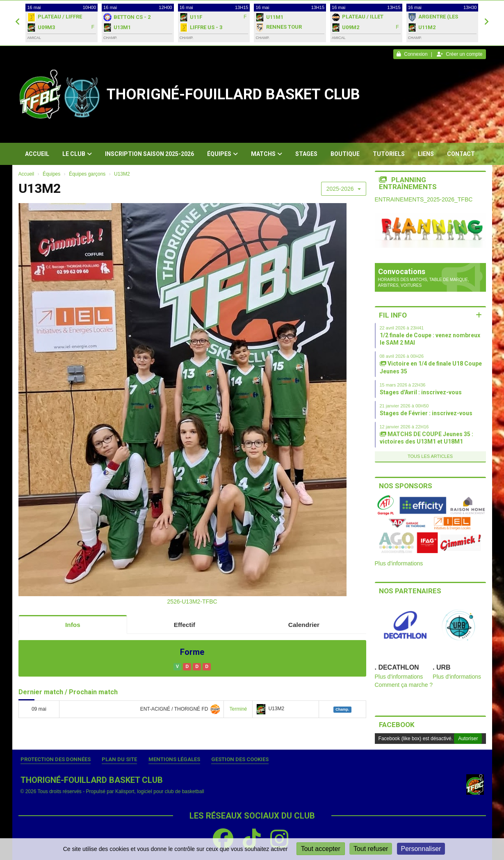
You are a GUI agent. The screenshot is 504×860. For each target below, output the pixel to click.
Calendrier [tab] (304, 625)
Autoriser (468, 739)
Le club (77, 154)
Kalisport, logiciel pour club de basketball (160, 791)
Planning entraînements (408, 183)
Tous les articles (430, 456)
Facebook (397, 725)
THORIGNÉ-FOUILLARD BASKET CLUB (233, 94)
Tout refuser (371, 849)
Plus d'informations (399, 563)
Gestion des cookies (240, 759)
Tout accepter (321, 849)
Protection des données (56, 759)
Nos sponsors (406, 486)
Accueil (37, 154)
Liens (426, 154)
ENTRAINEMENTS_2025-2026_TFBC (424, 199)
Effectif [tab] (185, 625)
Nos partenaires (410, 591)
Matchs (267, 154)
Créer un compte (460, 54)
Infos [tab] (73, 625)
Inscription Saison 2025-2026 (149, 154)
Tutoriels (389, 154)
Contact (461, 154)
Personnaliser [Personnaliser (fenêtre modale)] (421, 849)
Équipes (222, 154)
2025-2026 (344, 189)
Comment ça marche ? (404, 685)
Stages (306, 154)
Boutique (345, 154)
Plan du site (119, 759)
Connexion (412, 54)
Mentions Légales (174, 759)
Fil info (393, 315)
